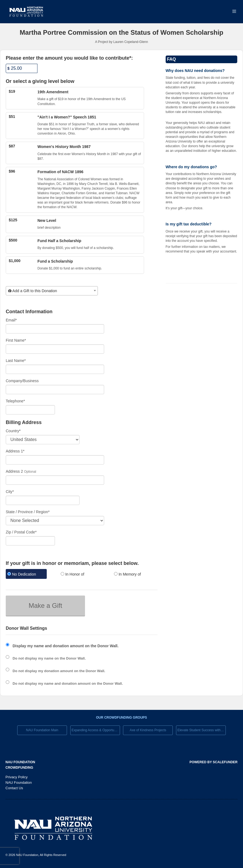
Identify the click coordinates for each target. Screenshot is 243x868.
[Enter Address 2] (55, 480)
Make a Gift (46, 606)
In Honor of (72, 574)
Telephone (15, 401)
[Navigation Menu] (234, 12)
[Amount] (22, 68)
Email (11, 320)
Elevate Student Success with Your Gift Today (202, 730)
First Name (16, 340)
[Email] (55, 329)
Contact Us (14, 788)
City (10, 492)
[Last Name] (55, 369)
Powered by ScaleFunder (213, 762)
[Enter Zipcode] (30, 541)
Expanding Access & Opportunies (96, 730)
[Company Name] (55, 390)
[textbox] (52, 291)
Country (13, 431)
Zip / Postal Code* (21, 532)
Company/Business (22, 381)
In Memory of (128, 574)
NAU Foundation (19, 783)
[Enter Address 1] (55, 460)
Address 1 (15, 451)
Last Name (16, 361)
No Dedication (22, 574)
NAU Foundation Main (42, 730)
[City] (43, 500)
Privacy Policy (17, 777)
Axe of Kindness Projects (148, 730)
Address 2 (14, 471)
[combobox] (52, 291)
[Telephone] (30, 410)
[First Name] (55, 349)
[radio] (28, 575)
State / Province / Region (28, 512)
